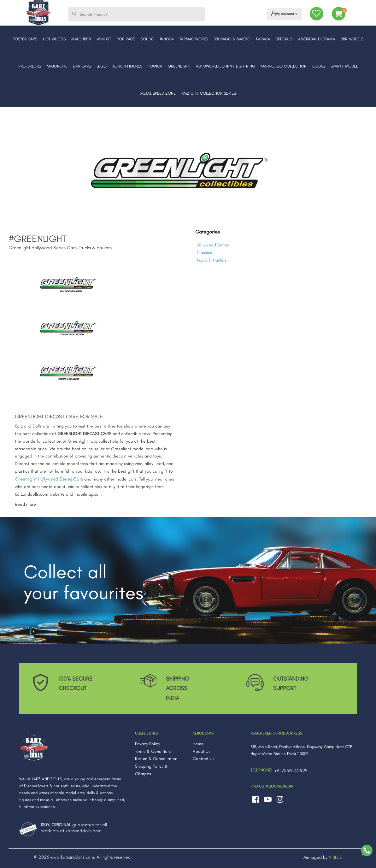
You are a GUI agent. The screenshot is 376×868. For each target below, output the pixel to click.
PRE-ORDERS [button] (30, 66)
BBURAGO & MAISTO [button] (232, 39)
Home (198, 744)
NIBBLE (335, 857)
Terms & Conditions (153, 751)
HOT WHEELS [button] (54, 39)
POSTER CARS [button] (25, 39)
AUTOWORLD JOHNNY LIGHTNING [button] (226, 66)
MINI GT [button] (104, 39)
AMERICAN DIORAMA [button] (317, 39)
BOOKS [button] (319, 66)
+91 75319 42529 (291, 771)
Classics (204, 253)
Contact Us (204, 759)
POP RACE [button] (126, 39)
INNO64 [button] (167, 39)
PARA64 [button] (263, 39)
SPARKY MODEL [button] (344, 66)
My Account (283, 14)
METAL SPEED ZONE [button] (158, 93)
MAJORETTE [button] (57, 66)
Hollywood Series (213, 245)
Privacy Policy (147, 744)
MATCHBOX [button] (81, 39)
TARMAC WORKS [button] (194, 39)
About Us (202, 751)
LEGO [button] (102, 66)
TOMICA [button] (155, 66)
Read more (25, 504)
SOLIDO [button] (147, 39)
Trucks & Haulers (212, 260)
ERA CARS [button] (82, 66)
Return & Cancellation (156, 759)
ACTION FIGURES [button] (127, 66)
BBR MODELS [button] (352, 39)
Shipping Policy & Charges (151, 770)
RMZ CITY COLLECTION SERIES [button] (209, 93)
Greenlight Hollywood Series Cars (49, 479)
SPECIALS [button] (284, 39)
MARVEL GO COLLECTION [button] (284, 66)
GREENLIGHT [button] (179, 66)
